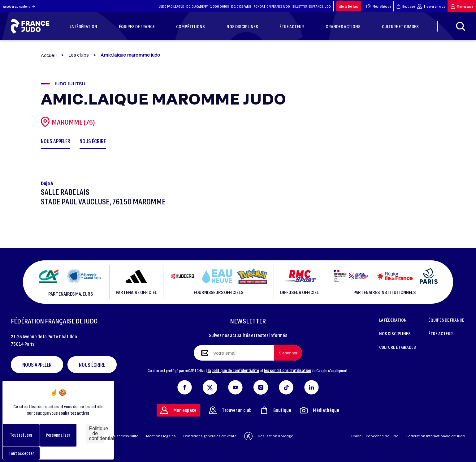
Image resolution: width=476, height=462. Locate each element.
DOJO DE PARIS (241, 6)
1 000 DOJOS (219, 6)
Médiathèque (379, 6)
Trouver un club (431, 6)
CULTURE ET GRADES (398, 347)
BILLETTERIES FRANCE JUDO (312, 6)
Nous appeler (37, 365)
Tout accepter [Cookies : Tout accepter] (21, 453)
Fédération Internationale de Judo (436, 436)
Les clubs (79, 55)
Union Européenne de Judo (375, 436)
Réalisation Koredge (269, 436)
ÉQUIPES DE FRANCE (446, 320)
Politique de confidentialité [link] (97, 433)
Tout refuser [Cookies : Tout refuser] (21, 435)
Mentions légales (161, 436)
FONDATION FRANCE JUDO (272, 6)
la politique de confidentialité (233, 370)
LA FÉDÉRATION (393, 320)
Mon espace (462, 6)
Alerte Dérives (349, 6)
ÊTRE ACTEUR (441, 333)
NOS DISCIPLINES (395, 333)
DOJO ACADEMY (197, 6)
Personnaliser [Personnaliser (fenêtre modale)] (58, 435)
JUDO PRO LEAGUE (172, 6)
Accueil (49, 55)
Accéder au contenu (19, 6)
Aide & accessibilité (121, 436)
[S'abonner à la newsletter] (288, 353)
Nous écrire (92, 365)
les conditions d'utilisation (288, 370)
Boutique (405, 6)
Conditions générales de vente (210, 436)
